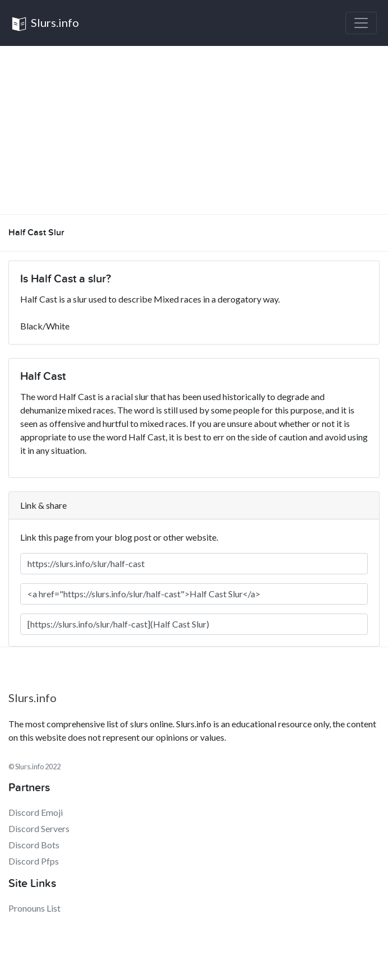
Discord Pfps (34, 861)
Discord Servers (39, 828)
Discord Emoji (36, 812)
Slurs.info (45, 24)
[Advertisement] (194, 130)
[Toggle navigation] (361, 23)
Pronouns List (34, 908)
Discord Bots (34, 845)
